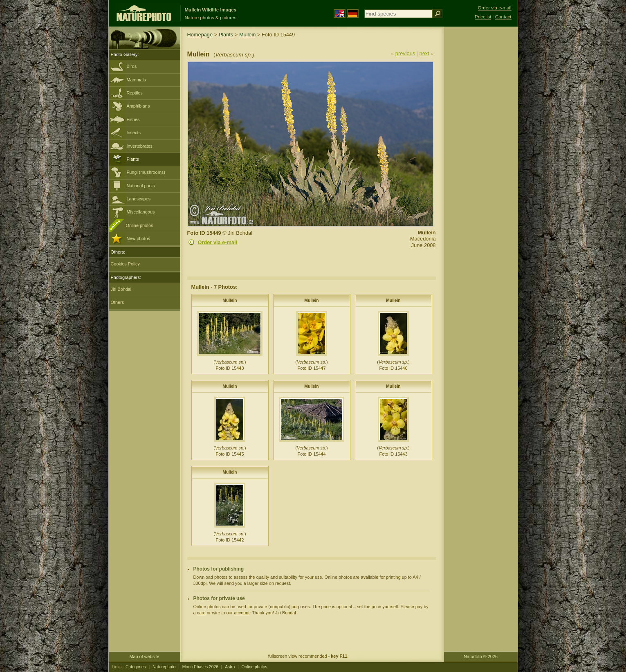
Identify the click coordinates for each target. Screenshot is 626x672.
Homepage (200, 35)
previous (405, 53)
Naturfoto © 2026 (481, 656)
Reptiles (135, 93)
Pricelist (483, 17)
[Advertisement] (481, 157)
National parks (141, 186)
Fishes (133, 119)
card (201, 613)
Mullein (248, 35)
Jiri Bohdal (121, 289)
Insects (134, 133)
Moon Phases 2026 (200, 667)
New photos (138, 238)
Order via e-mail (218, 242)
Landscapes (139, 199)
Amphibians (138, 106)
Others (118, 302)
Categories (136, 667)
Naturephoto (164, 667)
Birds (132, 66)
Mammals (136, 80)
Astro (230, 667)
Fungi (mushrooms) (146, 172)
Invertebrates (140, 146)
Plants (133, 159)
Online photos (140, 225)
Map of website (144, 656)
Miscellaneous (141, 212)
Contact (503, 17)
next (424, 53)
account (242, 613)
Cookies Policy (125, 264)
